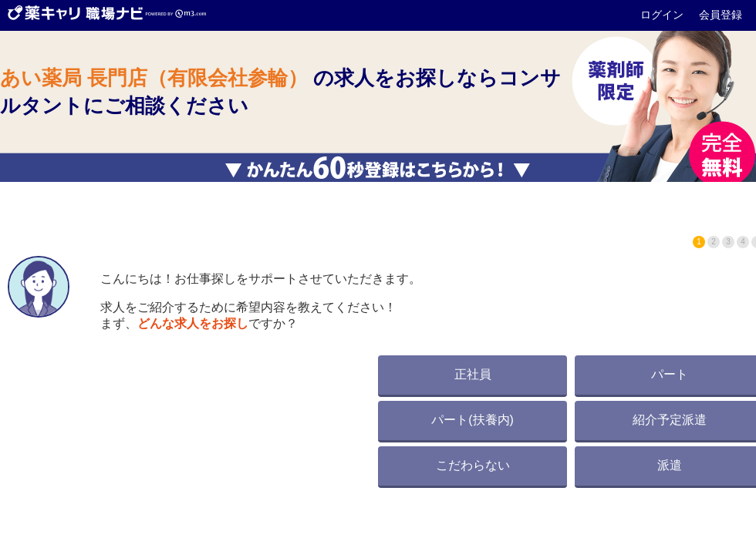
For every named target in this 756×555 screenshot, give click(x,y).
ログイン (663, 15)
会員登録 (721, 15)
